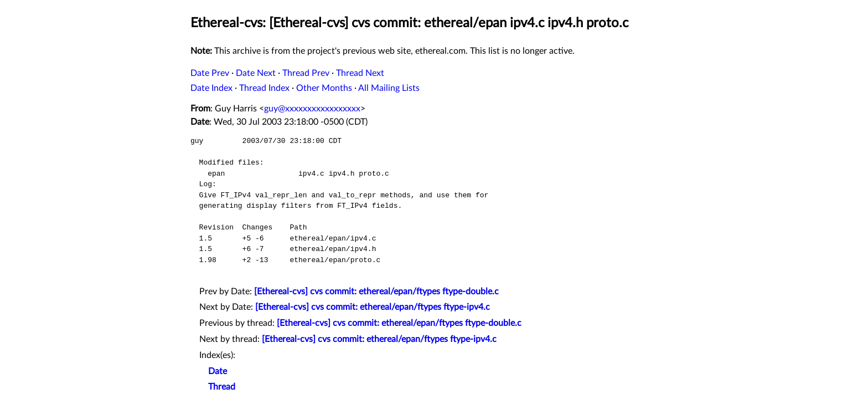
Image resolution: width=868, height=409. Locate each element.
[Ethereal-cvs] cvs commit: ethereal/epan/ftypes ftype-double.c (376, 292)
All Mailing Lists (389, 88)
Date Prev (210, 73)
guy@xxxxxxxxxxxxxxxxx (312, 109)
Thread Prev (306, 73)
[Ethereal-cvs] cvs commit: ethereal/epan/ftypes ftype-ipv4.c (373, 307)
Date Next (256, 73)
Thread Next (360, 73)
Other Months (324, 88)
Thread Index (264, 88)
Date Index (211, 88)
